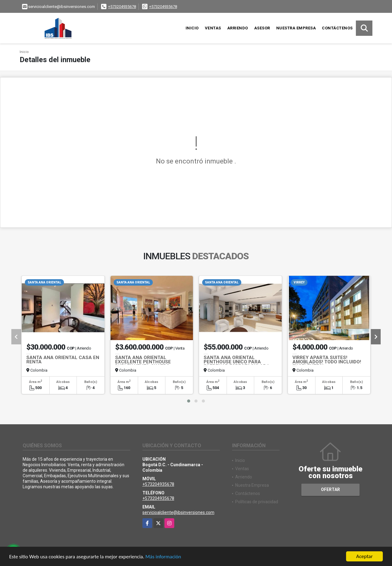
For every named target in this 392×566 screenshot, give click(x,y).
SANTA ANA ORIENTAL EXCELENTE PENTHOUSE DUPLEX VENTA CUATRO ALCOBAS (143, 364)
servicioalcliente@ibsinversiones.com (178, 512)
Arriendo (238, 28)
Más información (163, 557)
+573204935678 (122, 7)
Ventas (213, 28)
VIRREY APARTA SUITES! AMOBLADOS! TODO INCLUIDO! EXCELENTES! (327, 362)
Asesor (262, 28)
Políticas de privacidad (257, 502)
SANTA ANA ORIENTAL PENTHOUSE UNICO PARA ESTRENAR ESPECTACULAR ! (236, 362)
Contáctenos (337, 28)
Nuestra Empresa (296, 28)
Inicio (192, 28)
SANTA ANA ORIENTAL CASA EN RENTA (63, 360)
